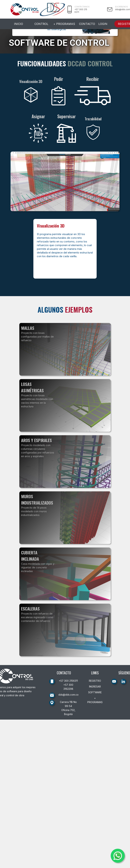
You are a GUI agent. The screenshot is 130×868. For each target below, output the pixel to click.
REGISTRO (95, 681)
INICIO (19, 24)
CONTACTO (87, 24)
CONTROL (41, 24)
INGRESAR (95, 687)
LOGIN (103, 24)
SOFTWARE (95, 692)
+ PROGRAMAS (64, 24)
